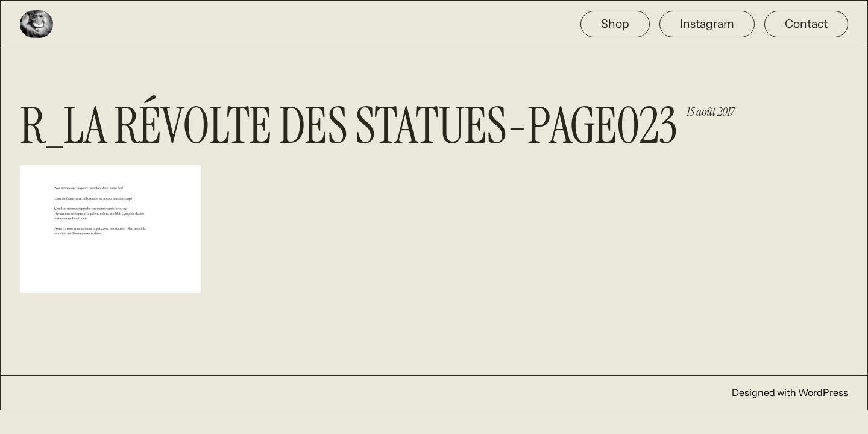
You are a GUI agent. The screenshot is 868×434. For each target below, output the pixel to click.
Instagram (707, 24)
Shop (615, 24)
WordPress (823, 392)
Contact (806, 24)
